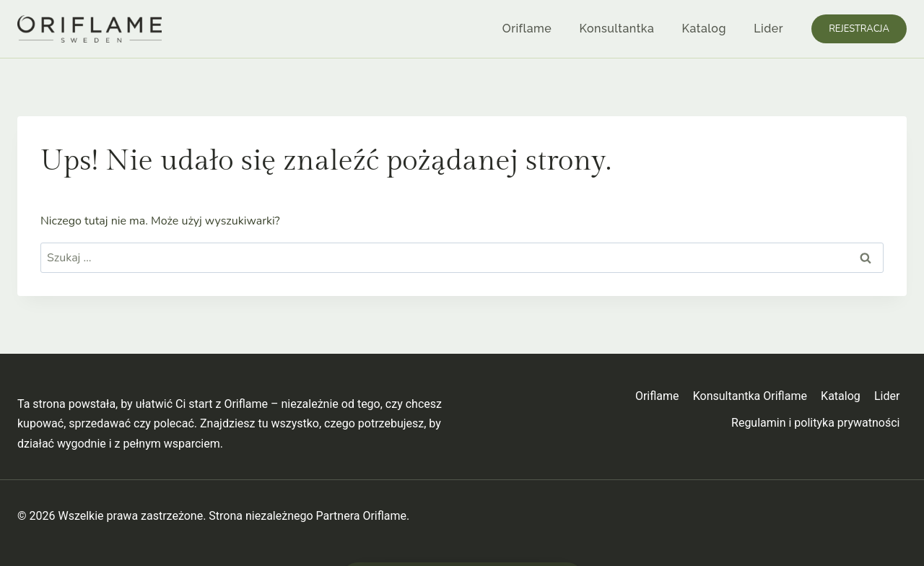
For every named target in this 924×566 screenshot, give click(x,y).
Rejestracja (859, 29)
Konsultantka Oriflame (750, 396)
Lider (768, 29)
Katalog (704, 29)
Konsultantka (617, 29)
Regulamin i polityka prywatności (815, 423)
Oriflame (527, 29)
